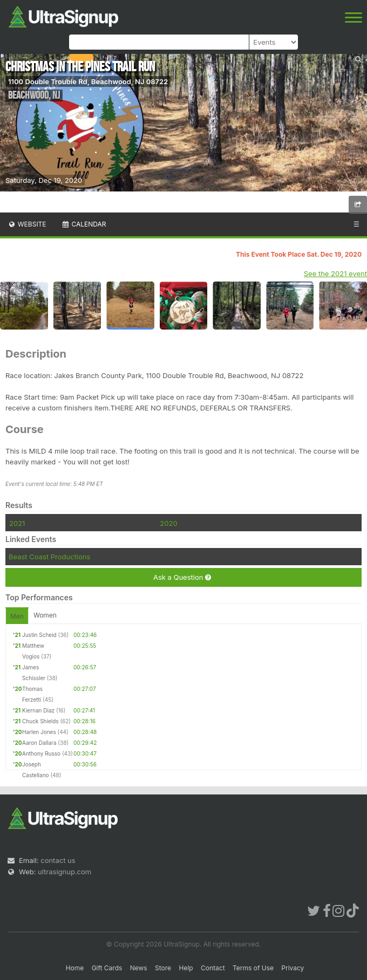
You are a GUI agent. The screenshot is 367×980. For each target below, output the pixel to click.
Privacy (293, 968)
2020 (168, 523)
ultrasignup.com (64, 872)
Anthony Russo (41, 753)
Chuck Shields (40, 721)
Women (45, 615)
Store (163, 968)
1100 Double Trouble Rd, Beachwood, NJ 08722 (88, 81)
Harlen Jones (39, 732)
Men (17, 616)
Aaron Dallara (39, 743)
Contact (213, 968)
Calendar (84, 224)
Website (27, 224)
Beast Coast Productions (49, 557)
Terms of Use (253, 968)
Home (75, 968)
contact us (58, 860)
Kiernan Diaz (38, 710)
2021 (17, 523)
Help (186, 968)
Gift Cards (107, 968)
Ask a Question (182, 577)
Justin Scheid (39, 635)
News (139, 968)
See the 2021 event (335, 273)
